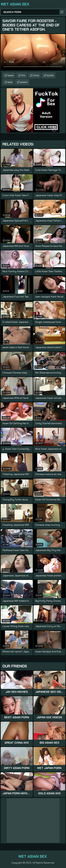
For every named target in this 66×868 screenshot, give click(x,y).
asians (24, 82)
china (36, 75)
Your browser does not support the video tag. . (33, 52)
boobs (50, 75)
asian (11, 75)
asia (10, 82)
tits (23, 75)
